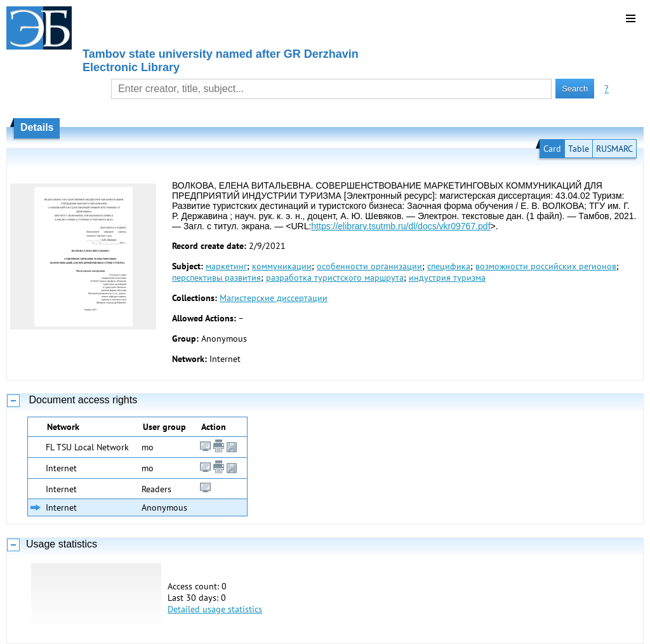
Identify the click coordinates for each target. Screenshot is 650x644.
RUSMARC (614, 149)
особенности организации (369, 266)
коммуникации (282, 266)
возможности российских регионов (546, 266)
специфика (449, 266)
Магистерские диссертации (274, 298)
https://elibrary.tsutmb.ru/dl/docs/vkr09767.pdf (401, 226)
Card (552, 149)
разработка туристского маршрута (335, 278)
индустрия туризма (447, 278)
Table (579, 149)
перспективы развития (216, 278)
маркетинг (226, 266)
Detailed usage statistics (215, 609)
